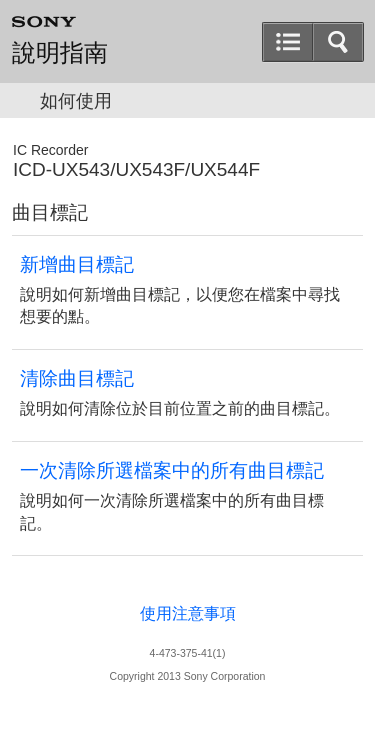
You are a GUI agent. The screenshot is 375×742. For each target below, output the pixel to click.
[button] (288, 42)
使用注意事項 (188, 613)
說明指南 (60, 53)
